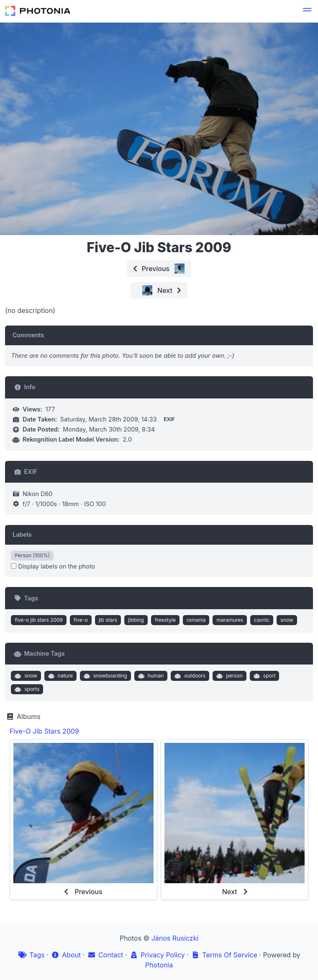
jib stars (108, 620)
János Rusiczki (175, 938)
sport (263, 676)
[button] (307, 11)
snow (287, 620)
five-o (81, 620)
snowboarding (104, 676)
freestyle (165, 620)
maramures (230, 620)
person (229, 676)
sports (26, 689)
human (150, 676)
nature (59, 676)
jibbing (136, 620)
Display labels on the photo (53, 566)
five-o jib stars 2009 (39, 620)
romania (196, 620)
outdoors (189, 676)
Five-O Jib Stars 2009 (44, 731)
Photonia (159, 965)
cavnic (262, 620)
